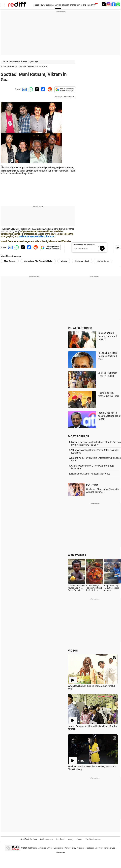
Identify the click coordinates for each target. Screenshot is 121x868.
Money (71, 839)
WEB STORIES (77, 555)
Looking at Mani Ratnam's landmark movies (108, 336)
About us (99, 848)
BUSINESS (50, 5)
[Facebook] (114, 4)
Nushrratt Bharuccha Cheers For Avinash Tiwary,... (103, 491)
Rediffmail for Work (29, 839)
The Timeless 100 (93, 839)
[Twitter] (104, 4)
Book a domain (46, 839)
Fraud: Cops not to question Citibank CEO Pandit (109, 416)
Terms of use (110, 848)
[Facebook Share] (43, 89)
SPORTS (73, 5)
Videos (79, 839)
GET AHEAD (82, 5)
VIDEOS (73, 651)
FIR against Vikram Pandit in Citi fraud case (108, 356)
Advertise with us (45, 848)
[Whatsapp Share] (30, 89)
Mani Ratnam (10, 261)
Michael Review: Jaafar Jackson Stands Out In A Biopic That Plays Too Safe (96, 443)
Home (3, 66)
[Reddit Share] (49, 89)
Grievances (61, 852)
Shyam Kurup (103, 261)
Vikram (64, 261)
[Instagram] (109, 4)
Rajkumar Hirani (82, 261)
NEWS (42, 5)
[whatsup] (119, 4)
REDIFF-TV (92, 5)
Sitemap (81, 848)
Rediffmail (60, 839)
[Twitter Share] (36, 89)
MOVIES (58, 5)
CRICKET (65, 5)
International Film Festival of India (38, 261)
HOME (36, 5)
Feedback (90, 848)
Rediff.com (32, 848)
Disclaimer (59, 848)
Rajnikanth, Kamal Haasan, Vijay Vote (91, 474)
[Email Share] (24, 89)
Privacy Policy (70, 848)
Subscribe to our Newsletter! (84, 244)
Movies (11, 66)
